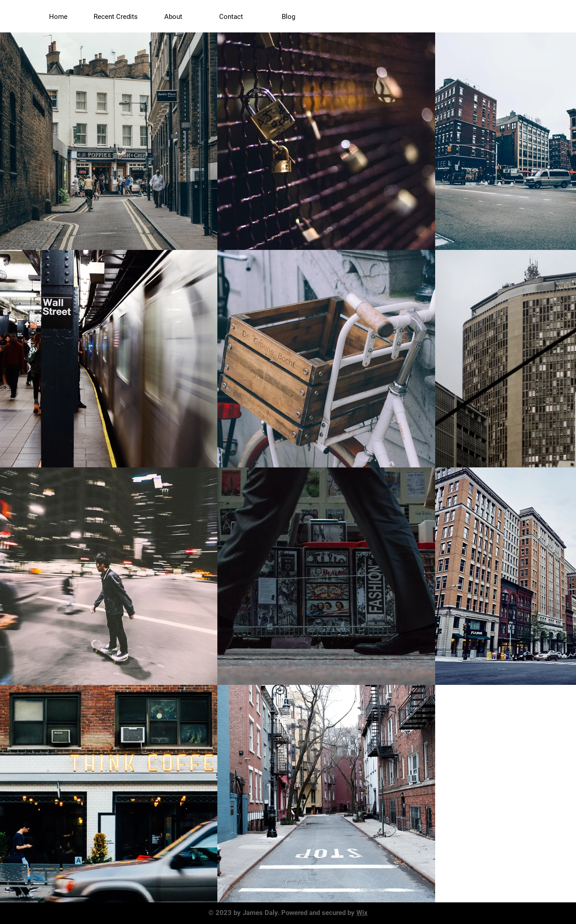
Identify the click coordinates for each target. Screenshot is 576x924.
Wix (362, 913)
